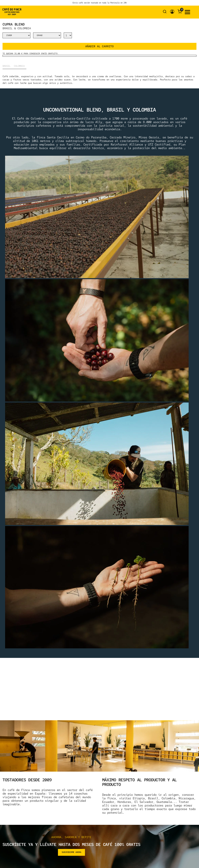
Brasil (7, 66)
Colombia (19, 66)
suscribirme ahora (71, 852)
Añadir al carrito (99, 46)
